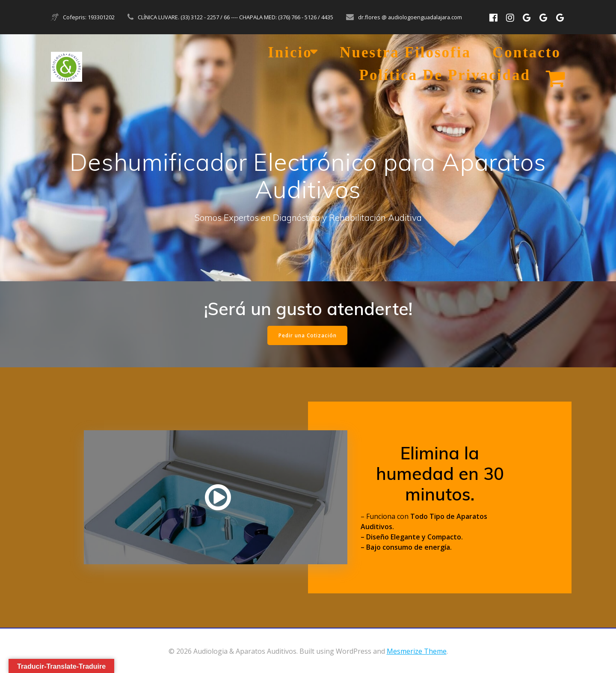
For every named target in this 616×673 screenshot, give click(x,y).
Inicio (290, 52)
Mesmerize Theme (417, 651)
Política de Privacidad (445, 75)
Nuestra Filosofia (405, 52)
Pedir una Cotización (307, 335)
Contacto (527, 52)
